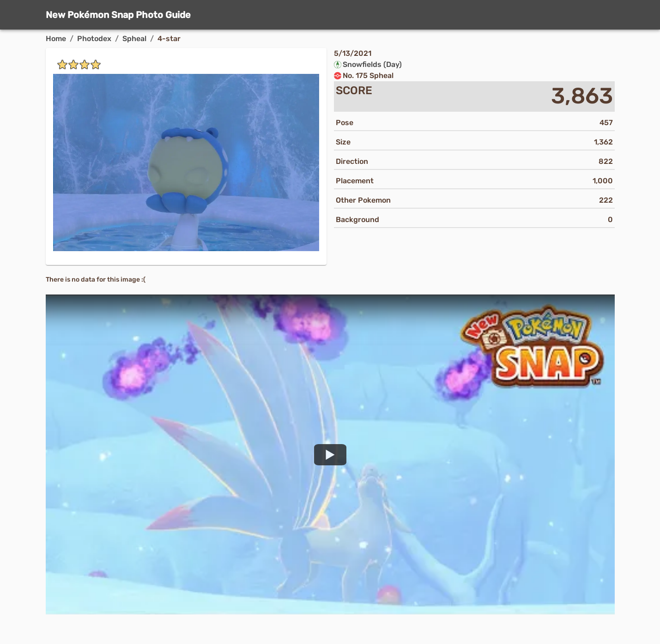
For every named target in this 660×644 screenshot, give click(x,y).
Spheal (134, 39)
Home (56, 39)
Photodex (94, 39)
